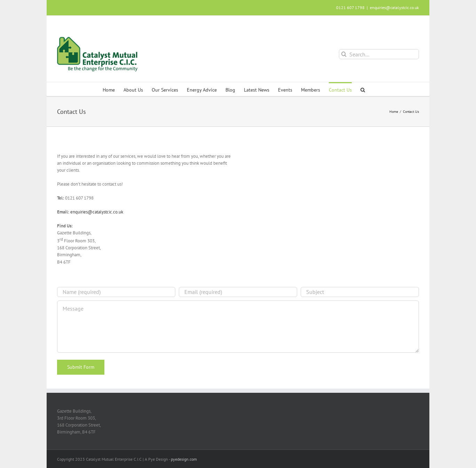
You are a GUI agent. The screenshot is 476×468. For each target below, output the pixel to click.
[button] (363, 89)
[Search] (344, 54)
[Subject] (360, 292)
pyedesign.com (184, 459)
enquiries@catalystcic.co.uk (394, 7)
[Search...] (379, 54)
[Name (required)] (116, 292)
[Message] (238, 327)
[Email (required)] (238, 292)
